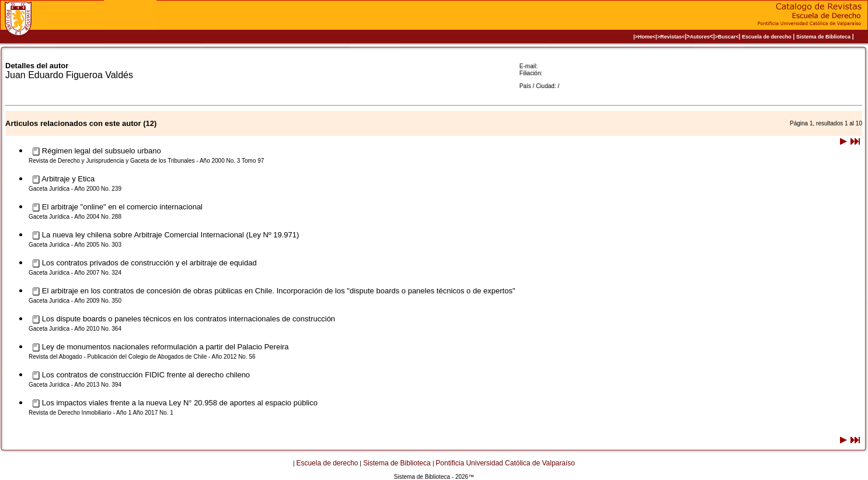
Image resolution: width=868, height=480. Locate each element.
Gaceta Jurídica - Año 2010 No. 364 (75, 329)
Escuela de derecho (767, 37)
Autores (700, 37)
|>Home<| (645, 37)
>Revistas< (671, 37)
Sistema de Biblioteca (823, 37)
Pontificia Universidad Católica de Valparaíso (505, 463)
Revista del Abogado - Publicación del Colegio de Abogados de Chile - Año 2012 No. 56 (142, 357)
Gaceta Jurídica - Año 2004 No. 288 (75, 217)
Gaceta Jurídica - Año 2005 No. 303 (75, 245)
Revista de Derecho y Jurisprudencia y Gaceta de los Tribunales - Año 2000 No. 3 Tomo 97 (146, 161)
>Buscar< (726, 37)
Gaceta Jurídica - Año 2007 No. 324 (75, 273)
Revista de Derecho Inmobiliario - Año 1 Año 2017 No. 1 (101, 413)
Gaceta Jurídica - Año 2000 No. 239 (75, 189)
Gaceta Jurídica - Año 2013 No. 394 (75, 385)
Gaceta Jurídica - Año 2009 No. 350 (75, 301)
